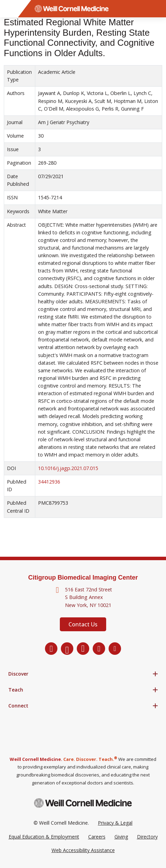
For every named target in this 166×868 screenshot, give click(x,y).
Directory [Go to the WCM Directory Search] (147, 837)
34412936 (49, 482)
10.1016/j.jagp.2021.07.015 (68, 468)
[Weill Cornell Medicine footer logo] (83, 803)
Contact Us (83, 624)
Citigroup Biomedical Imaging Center (83, 578)
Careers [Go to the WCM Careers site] (97, 837)
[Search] (157, 9)
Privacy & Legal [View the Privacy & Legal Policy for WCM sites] (115, 823)
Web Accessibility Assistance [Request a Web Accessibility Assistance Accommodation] (83, 850)
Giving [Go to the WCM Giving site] (121, 837)
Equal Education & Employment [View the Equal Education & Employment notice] (44, 837)
